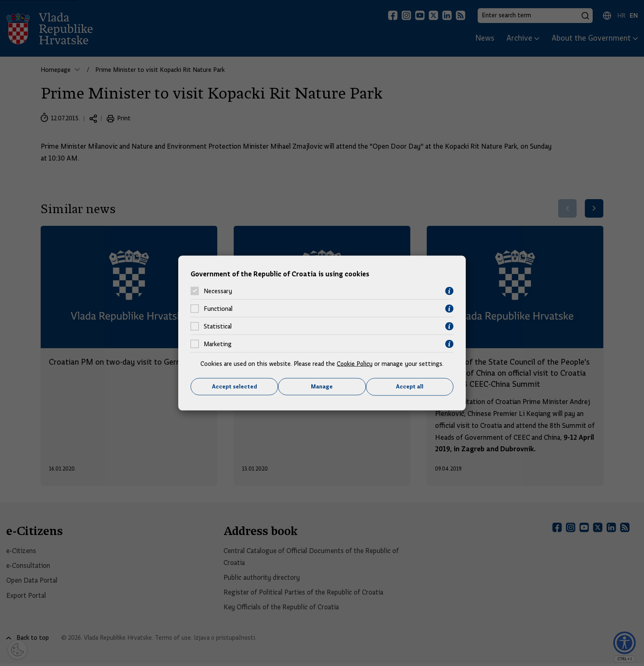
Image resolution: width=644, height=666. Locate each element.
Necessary (218, 291)
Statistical (218, 326)
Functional (218, 309)
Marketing (218, 344)
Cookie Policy (355, 363)
